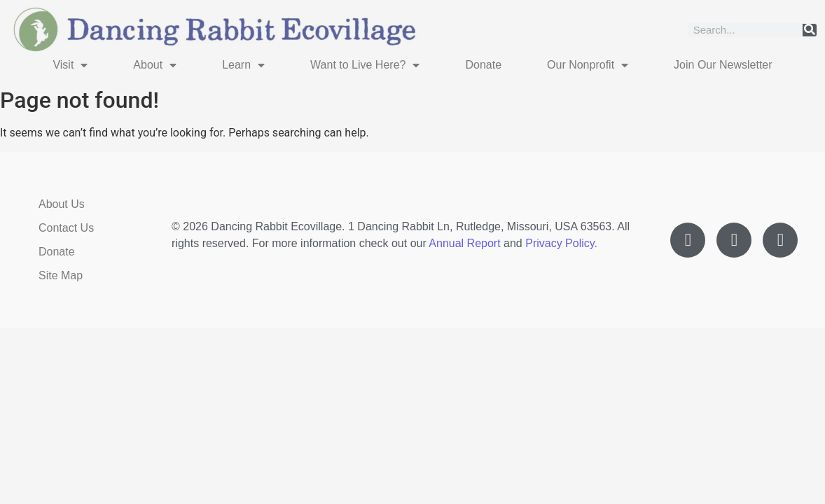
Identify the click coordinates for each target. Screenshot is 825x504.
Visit (70, 65)
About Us (62, 204)
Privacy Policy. (561, 243)
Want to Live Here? (365, 65)
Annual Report (464, 243)
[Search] (810, 30)
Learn (243, 65)
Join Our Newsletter (723, 65)
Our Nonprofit (588, 65)
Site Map (61, 275)
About (155, 65)
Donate (483, 65)
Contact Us (66, 228)
